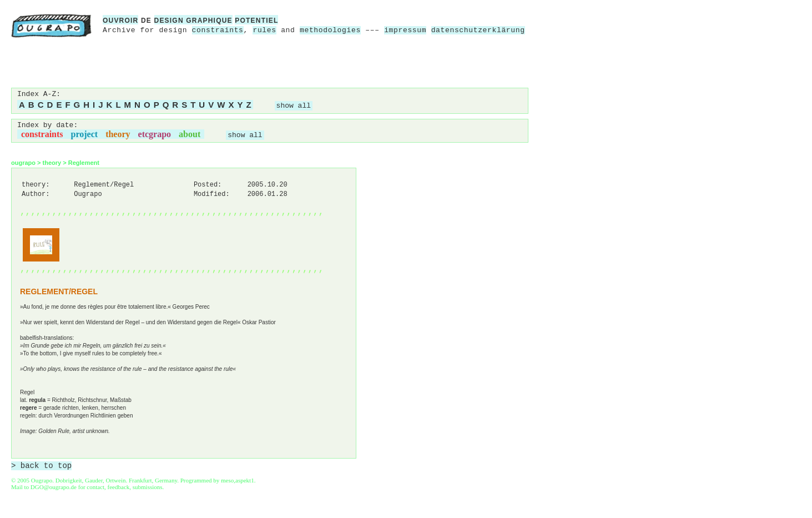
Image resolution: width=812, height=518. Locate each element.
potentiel (256, 21)
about (190, 134)
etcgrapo (155, 134)
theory (118, 134)
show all (294, 106)
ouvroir (120, 21)
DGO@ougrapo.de (54, 487)
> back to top (41, 466)
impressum (405, 30)
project (85, 134)
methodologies (330, 30)
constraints (218, 30)
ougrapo (23, 163)
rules (264, 30)
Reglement (84, 163)
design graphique (193, 21)
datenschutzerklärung (478, 30)
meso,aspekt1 (238, 480)
